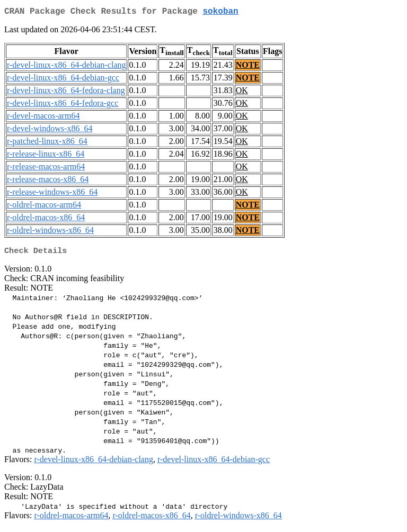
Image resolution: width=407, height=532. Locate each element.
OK (242, 92)
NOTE (248, 67)
